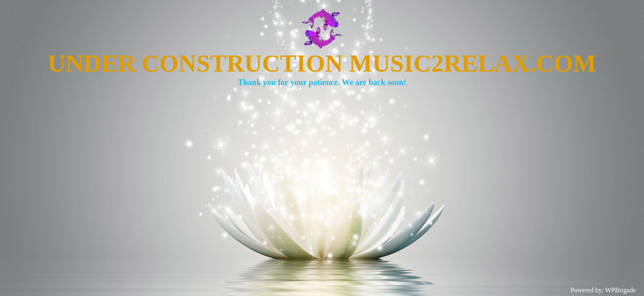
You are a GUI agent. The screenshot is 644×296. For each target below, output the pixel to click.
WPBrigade (620, 290)
